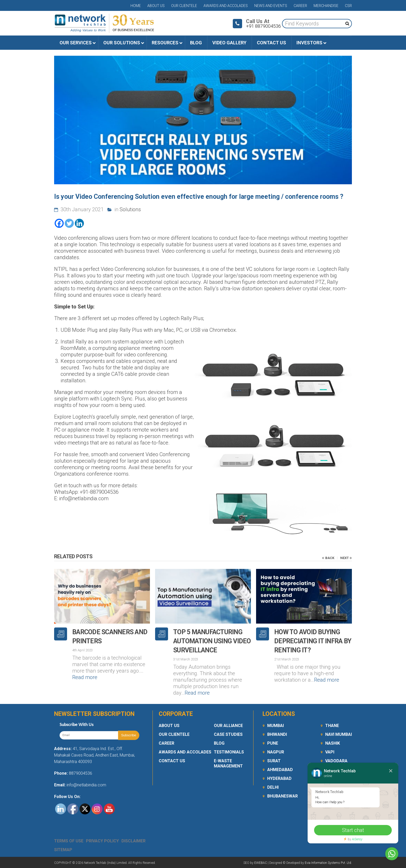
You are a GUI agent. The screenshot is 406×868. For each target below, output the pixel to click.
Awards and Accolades (226, 6)
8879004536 (81, 773)
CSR (348, 6)
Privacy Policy (102, 841)
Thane (332, 726)
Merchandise (326, 6)
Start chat (353, 830)
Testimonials (229, 752)
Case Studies (228, 734)
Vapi (330, 752)
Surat (274, 761)
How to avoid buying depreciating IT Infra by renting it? (313, 641)
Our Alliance (228, 726)
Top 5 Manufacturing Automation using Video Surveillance (212, 641)
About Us (156, 6)
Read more (85, 677)
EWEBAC (261, 863)
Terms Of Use (69, 841)
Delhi (273, 787)
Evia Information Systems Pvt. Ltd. (328, 863)
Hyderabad (279, 778)
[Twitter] (69, 223)
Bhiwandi (277, 734)
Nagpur (276, 752)
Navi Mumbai (339, 734)
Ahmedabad (280, 770)
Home (136, 6)
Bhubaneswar (282, 796)
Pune (273, 743)
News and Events (271, 6)
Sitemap (63, 850)
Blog (219, 743)
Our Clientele (184, 6)
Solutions (130, 209)
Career (300, 6)
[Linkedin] (79, 223)
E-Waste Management (228, 763)
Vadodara (336, 761)
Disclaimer (133, 841)
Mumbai (275, 726)
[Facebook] (59, 223)
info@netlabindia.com (86, 785)
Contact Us (172, 761)
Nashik (333, 743)
